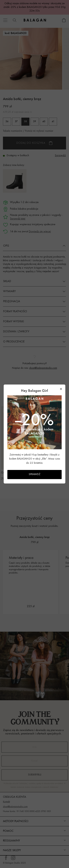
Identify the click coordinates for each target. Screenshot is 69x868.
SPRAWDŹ (34, 474)
